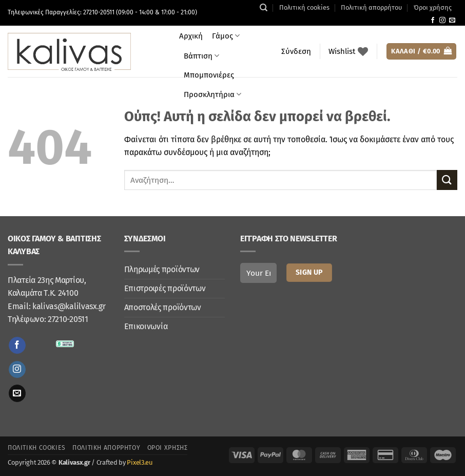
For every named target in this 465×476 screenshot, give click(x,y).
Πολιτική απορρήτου (371, 7)
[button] (296, 51)
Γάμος (226, 36)
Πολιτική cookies (304, 7)
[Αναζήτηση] (264, 8)
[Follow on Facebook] (433, 21)
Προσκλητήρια (212, 94)
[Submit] (447, 180)
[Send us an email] (452, 21)
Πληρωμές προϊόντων (162, 269)
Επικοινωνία (146, 326)
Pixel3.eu (140, 462)
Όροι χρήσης (433, 7)
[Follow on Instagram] (442, 21)
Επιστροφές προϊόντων (165, 288)
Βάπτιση (201, 56)
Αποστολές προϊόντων (163, 307)
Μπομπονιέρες (209, 75)
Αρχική (191, 36)
